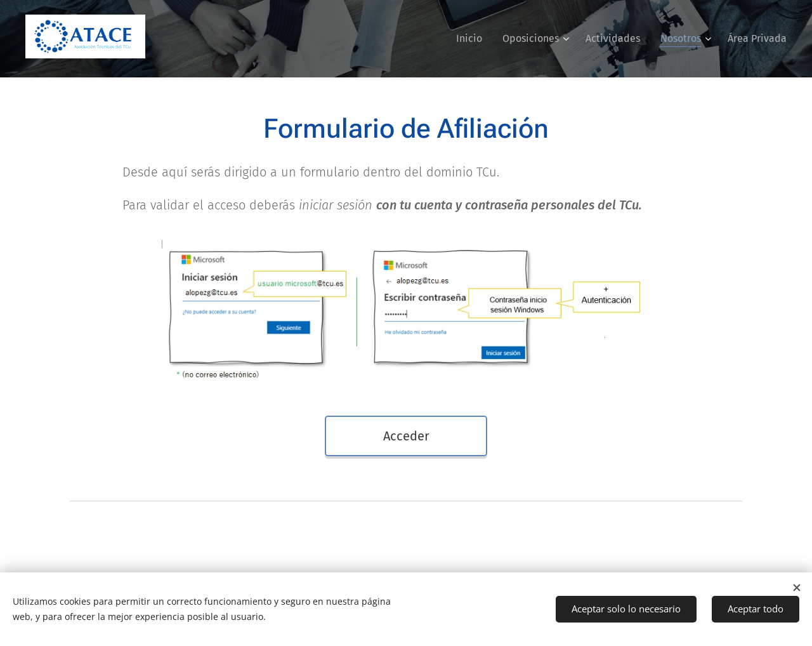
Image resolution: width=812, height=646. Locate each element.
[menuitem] (473, 39)
